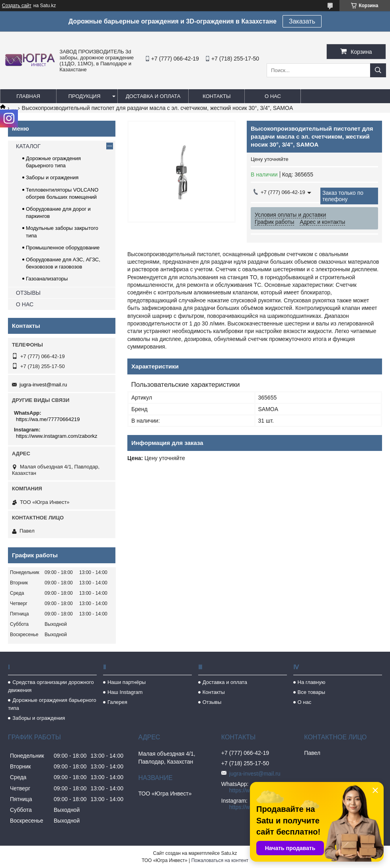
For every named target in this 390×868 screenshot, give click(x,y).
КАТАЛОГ (28, 146)
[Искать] (378, 70)
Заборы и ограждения (52, 177)
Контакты (216, 96)
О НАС (25, 304)
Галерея (117, 702)
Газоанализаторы (47, 279)
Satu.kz (229, 853)
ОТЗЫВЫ (28, 293)
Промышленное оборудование (63, 248)
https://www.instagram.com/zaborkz (57, 436)
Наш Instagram (125, 692)
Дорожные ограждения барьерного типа (52, 704)
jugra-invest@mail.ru (43, 385)
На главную (312, 682)
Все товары (312, 692)
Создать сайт (17, 6)
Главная (28, 96)
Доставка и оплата (153, 96)
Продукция (85, 96)
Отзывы (212, 702)
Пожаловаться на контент (220, 860)
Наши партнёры (127, 682)
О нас (273, 96)
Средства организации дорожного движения (51, 686)
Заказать (302, 21)
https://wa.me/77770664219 (48, 419)
